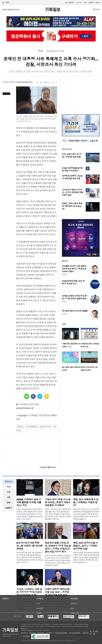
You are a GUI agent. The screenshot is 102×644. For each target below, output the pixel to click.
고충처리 (85, 633)
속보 (64, 141)
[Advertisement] (81, 96)
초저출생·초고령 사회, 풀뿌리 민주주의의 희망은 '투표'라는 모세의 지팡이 (74, 269)
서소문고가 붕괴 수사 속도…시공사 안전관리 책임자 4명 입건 (73, 192)
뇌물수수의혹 (46, 427)
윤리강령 (26, 636)
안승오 (64, 302)
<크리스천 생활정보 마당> (48, 467)
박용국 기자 (14, 82)
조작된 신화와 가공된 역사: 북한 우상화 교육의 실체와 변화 (74, 297)
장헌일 (64, 274)
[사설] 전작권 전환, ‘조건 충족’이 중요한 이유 (73, 282)
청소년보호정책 (74, 633)
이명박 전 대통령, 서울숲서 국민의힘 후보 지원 (72, 177)
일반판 (79, 3)
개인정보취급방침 (61, 633)
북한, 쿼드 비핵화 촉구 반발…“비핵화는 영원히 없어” (86, 502)
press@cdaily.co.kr (25, 82)
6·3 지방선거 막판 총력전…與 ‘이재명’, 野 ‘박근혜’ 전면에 (30, 546)
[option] (71, 339)
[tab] (9, 487)
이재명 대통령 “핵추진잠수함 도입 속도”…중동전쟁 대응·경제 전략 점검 (57, 592)
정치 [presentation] (9, 487)
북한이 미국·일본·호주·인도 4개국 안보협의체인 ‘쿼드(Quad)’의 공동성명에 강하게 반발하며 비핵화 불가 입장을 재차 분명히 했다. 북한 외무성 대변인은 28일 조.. (86, 514)
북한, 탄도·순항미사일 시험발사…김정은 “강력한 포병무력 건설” (85, 546)
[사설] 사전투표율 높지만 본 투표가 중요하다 (72, 169)
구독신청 (91, 3)
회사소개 (24, 633)
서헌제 (64, 314)
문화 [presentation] (9, 503)
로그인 (97, 3)
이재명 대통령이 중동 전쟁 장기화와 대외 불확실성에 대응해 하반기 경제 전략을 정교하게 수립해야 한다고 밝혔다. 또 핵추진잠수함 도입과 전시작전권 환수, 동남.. (58, 604)
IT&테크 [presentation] (9, 508)
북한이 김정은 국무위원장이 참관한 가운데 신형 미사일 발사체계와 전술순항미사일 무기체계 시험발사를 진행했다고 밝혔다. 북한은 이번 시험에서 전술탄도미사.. (86, 557)
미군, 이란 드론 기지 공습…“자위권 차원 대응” (72, 156)
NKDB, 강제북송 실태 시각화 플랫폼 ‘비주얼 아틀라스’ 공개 (29, 502)
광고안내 (32, 633)
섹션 (6, 3)
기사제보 (49, 633)
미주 (85, 3)
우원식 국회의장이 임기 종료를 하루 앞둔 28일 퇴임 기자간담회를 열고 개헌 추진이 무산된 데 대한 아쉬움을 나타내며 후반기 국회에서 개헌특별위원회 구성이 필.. (58, 514)
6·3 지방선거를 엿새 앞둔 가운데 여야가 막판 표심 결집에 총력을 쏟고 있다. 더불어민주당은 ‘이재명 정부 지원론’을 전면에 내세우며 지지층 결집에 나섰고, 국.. (30, 557)
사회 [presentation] (9, 497)
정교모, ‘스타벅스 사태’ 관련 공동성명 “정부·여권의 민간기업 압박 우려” (29, 592)
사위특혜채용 (32, 427)
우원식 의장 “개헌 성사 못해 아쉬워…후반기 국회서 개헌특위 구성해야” (58, 502)
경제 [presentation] (9, 492)
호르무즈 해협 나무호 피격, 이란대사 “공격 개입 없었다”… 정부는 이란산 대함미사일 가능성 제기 (58, 547)
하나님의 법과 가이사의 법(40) (75, 311)
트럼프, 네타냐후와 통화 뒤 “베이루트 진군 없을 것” (72, 206)
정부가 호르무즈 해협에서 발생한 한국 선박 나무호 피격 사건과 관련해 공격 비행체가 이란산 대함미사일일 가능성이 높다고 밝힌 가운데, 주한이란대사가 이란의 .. (58, 560)
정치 (40, 51)
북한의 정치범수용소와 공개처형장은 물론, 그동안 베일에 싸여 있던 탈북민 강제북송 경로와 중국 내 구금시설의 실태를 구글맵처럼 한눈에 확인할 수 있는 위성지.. (30, 514)
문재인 (21, 427)
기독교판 (71, 3)
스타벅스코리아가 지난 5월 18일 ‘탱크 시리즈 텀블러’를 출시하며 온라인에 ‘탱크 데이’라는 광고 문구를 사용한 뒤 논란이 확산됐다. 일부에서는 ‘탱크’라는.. (30, 604)
